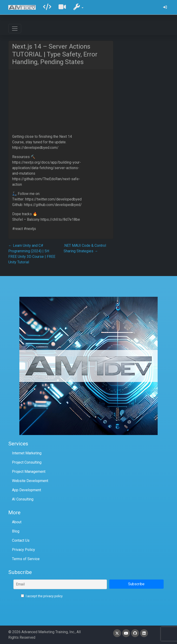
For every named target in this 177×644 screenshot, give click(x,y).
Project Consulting (27, 462)
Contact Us (21, 540)
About (17, 522)
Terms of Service (26, 559)
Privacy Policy (24, 550)
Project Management (29, 472)
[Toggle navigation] (15, 29)
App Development (27, 490)
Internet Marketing (27, 453)
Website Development (30, 481)
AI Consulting (23, 499)
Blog (16, 531)
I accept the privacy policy (42, 596)
